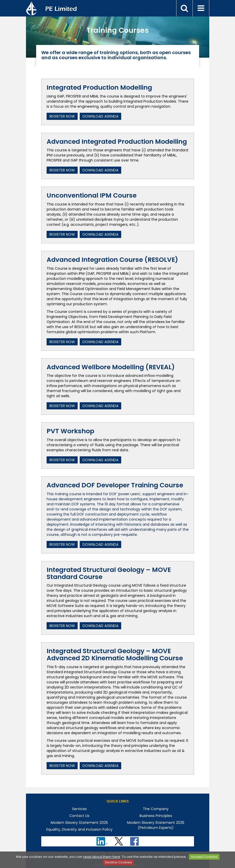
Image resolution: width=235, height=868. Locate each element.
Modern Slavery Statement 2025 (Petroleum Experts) (156, 825)
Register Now (62, 116)
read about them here (102, 857)
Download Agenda (100, 116)
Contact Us (79, 816)
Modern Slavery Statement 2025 (79, 823)
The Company (156, 809)
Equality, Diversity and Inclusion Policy (79, 829)
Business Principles (156, 816)
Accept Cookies (204, 857)
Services (79, 809)
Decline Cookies (118, 862)
